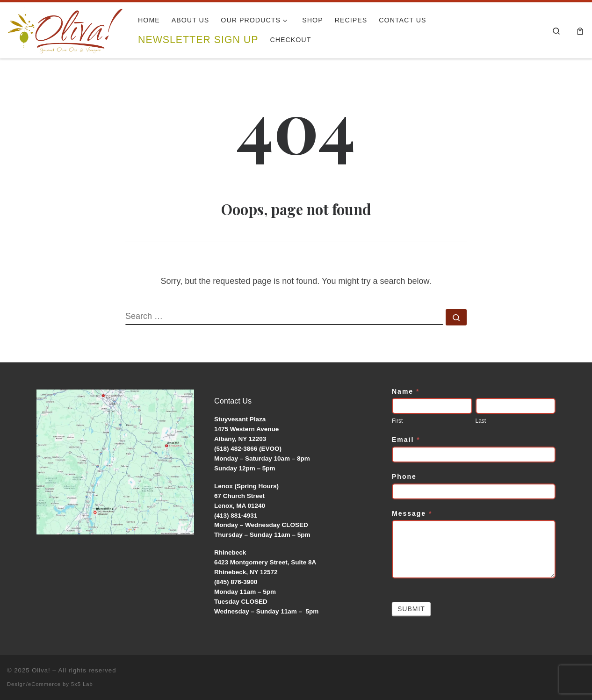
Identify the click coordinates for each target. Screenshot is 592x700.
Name (406, 391)
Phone (404, 476)
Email (406, 440)
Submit (411, 609)
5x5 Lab (82, 684)
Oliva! (41, 670)
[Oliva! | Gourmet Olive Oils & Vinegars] (65, 28)
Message (412, 513)
